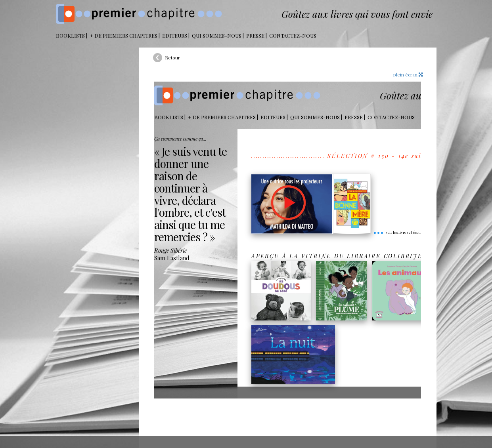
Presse (255, 35)
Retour (172, 57)
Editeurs (175, 35)
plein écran (408, 74)
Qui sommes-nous (217, 35)
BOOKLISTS (70, 35)
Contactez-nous (293, 35)
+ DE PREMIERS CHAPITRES (123, 35)
